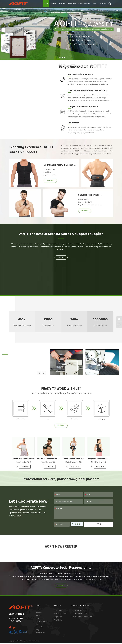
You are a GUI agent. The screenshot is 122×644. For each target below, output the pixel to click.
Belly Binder (58, 620)
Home (46, 4)
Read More (61, 586)
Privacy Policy (40, 633)
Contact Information (80, 606)
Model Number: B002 (99, 462)
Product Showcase (84, 4)
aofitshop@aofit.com (84, 617)
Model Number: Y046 (23, 462)
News (95, 4)
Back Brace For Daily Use (23, 459)
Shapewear (58, 617)
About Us (62, 4)
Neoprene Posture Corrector (99, 459)
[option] (61, 30)
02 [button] (60, 58)
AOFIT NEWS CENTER (61, 547)
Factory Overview (16, 351)
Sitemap (37, 641)
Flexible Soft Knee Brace (73, 459)
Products (54, 4)
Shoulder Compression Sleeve (48, 459)
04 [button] (64, 58)
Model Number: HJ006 (48, 462)
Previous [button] (4, 30)
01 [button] (58, 58)
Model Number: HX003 (73, 462)
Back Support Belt (60, 614)
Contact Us (102, 4)
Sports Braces (59, 610)
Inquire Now (25, 467)
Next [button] (118, 30)
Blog (37, 630)
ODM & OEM (72, 4)
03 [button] (62, 58)
